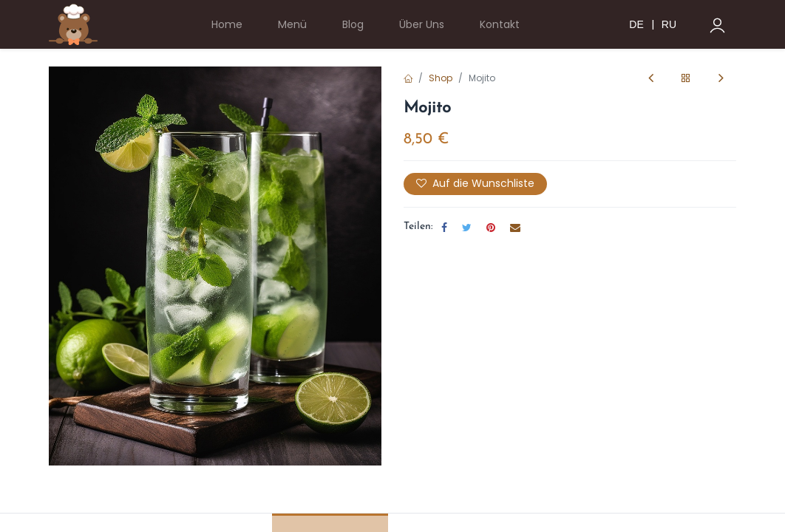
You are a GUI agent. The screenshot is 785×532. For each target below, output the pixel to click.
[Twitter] (467, 228)
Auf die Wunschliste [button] (475, 183)
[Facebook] (444, 228)
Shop (441, 78)
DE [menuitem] (636, 24)
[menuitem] (227, 25)
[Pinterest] (491, 228)
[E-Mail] (515, 228)
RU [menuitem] (669, 24)
